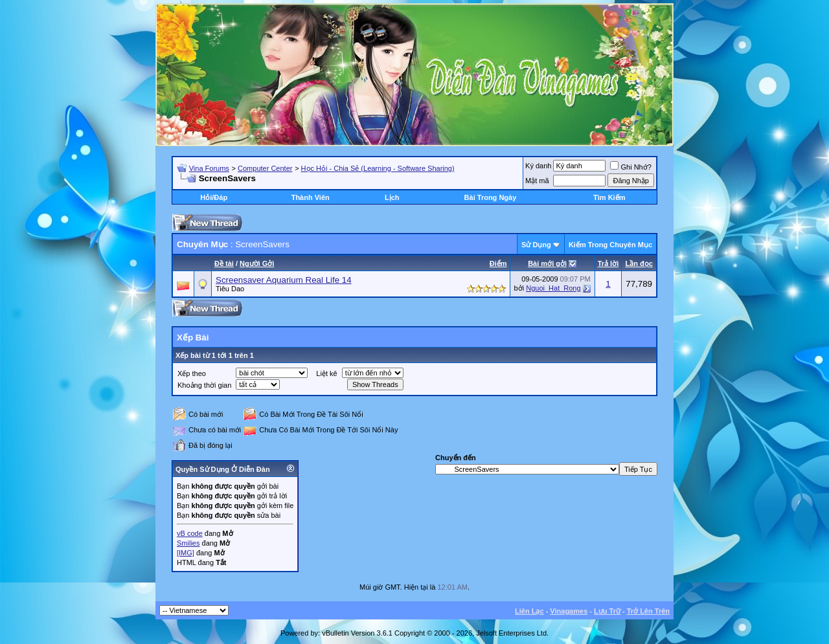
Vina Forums (209, 168)
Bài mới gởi (547, 263)
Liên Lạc (529, 611)
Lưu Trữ (607, 611)
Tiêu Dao (230, 289)
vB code (190, 533)
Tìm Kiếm (609, 197)
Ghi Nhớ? (630, 167)
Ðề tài (224, 263)
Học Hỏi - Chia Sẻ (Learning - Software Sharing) (378, 168)
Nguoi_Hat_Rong (553, 288)
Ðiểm (498, 263)
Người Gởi (257, 263)
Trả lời (608, 263)
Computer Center (265, 168)
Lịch (392, 197)
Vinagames (569, 611)
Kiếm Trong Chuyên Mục (610, 245)
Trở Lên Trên (648, 611)
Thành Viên (311, 197)
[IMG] (186, 553)
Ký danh (538, 166)
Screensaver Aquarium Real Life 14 (284, 280)
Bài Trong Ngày (491, 197)
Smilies (188, 543)
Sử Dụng (536, 245)
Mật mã (537, 181)
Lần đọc (639, 263)
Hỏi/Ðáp (214, 197)
